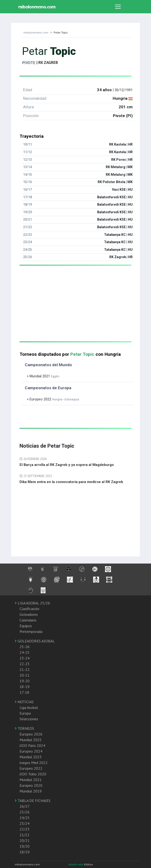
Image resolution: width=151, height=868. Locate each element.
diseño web (76, 864)
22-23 (25, 664)
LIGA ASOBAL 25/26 (32, 603)
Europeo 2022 (31, 768)
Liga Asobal (29, 707)
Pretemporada (31, 631)
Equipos (26, 626)
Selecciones (29, 719)
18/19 (25, 852)
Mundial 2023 (31, 757)
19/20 (25, 846)
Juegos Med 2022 (34, 763)
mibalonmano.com (36, 32)
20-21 (25, 675)
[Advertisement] (75, 308)
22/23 (25, 829)
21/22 (25, 835)
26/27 (25, 806)
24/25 (25, 818)
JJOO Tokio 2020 (33, 774)
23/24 (25, 823)
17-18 (24, 692)
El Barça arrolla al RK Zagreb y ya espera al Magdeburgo (67, 465)
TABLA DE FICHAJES (33, 801)
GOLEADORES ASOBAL (35, 641)
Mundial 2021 (31, 780)
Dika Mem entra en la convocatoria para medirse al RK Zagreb (71, 482)
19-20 (25, 681)
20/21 (25, 840)
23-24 (25, 658)
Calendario (28, 620)
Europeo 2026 (31, 734)
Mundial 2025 (31, 740)
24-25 (25, 652)
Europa (25, 713)
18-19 (25, 687)
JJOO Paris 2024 (32, 745)
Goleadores (29, 614)
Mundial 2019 (31, 791)
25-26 (25, 647)
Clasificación (29, 609)
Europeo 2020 (31, 785)
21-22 (25, 669)
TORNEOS (24, 728)
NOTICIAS (24, 702)
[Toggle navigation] (118, 7)
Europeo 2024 (31, 751)
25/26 (25, 812)
